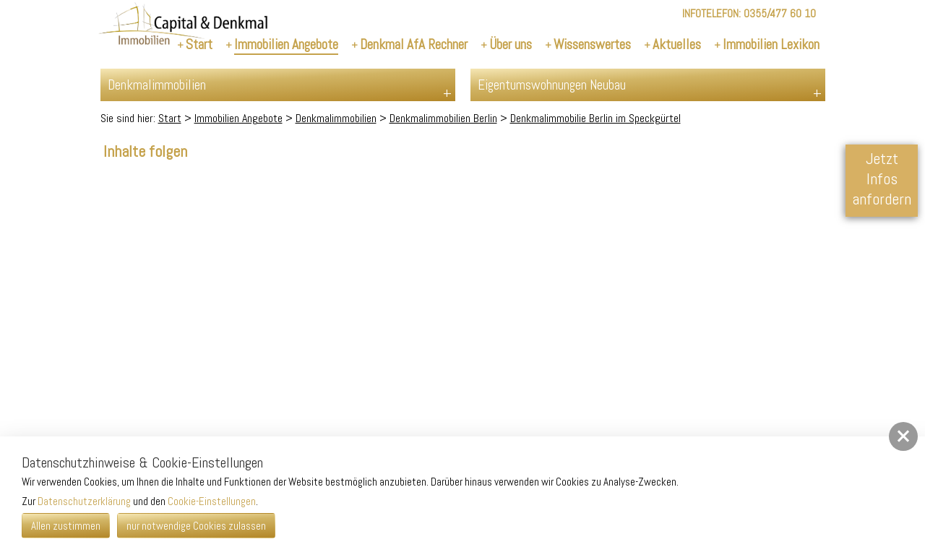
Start (170, 118)
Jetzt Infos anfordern (882, 178)
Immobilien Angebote (238, 118)
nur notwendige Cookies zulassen (196, 526)
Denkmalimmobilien (336, 118)
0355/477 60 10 (780, 13)
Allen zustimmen (66, 526)
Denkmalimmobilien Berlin (443, 118)
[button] (903, 436)
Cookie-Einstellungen (212, 501)
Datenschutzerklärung (84, 501)
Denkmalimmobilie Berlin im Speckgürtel (595, 118)
